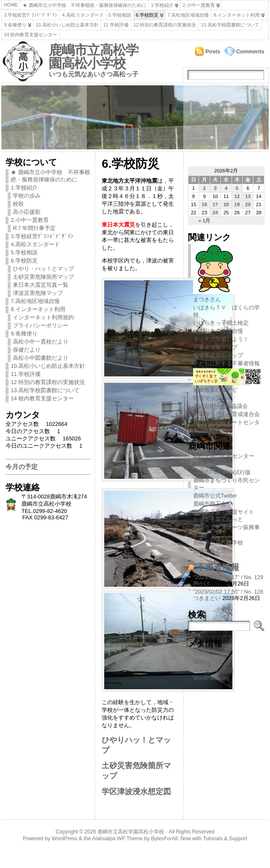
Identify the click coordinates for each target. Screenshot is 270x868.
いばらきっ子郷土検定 (221, 323)
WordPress (65, 839)
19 (237, 204)
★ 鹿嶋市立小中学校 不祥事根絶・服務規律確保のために (84, 5)
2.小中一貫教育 (198, 5)
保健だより (27, 350)
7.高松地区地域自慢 (188, 15)
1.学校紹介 (162, 5)
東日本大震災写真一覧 (41, 285)
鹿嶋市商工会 (210, 504)
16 (204, 204)
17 (215, 204)
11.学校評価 (116, 25)
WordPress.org (211, 678)
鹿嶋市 (201, 464)
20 (248, 204)
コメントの (213, 670)
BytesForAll (164, 839)
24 (215, 213)
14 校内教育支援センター (31, 35)
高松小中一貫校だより (41, 342)
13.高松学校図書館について (230, 25)
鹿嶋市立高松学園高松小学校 (94, 57)
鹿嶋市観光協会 (213, 551)
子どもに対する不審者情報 (226, 363)
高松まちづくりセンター (224, 456)
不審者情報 (218, 567)
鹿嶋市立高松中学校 (218, 543)
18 (226, 204)
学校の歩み (27, 196)
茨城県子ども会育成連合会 (226, 414)
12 (237, 196)
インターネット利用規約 (43, 317)
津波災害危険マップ (38, 293)
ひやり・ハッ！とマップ (43, 269)
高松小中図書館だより (41, 358)
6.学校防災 (147, 15)
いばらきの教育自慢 (218, 331)
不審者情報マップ (215, 347)
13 (248, 196)
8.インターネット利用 (237, 15)
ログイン (204, 654)
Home (11, 5)
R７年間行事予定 (34, 228)
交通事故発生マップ (218, 355)
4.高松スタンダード (83, 15)
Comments (250, 51)
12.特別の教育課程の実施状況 (165, 25)
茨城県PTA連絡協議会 (220, 406)
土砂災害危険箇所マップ (43, 277)
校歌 (18, 204)
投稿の (208, 662)
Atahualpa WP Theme (117, 839)
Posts (213, 51)
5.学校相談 (120, 15)
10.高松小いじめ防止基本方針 (67, 25)
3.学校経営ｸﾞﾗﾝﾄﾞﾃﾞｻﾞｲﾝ (31, 15)
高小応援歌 (27, 212)
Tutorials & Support (225, 839)
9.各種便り (15, 25)
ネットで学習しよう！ (221, 339)
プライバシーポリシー (41, 325)
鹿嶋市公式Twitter (215, 496)
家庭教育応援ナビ (227, 387)
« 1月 (204, 221)
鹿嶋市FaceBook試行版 (222, 472)
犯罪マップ (207, 398)
